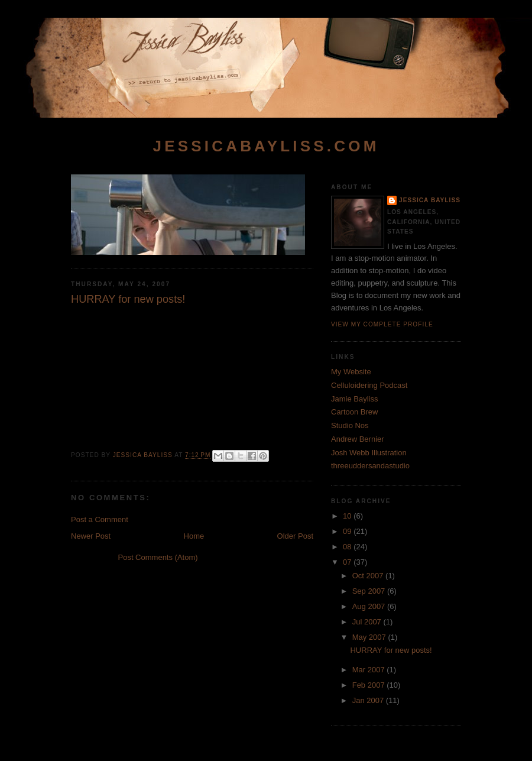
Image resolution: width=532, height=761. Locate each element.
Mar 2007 (370, 670)
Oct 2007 (369, 576)
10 (348, 516)
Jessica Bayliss (430, 200)
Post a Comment (100, 519)
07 (348, 562)
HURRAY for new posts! (391, 650)
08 (348, 547)
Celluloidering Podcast (369, 385)
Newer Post (91, 536)
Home (194, 536)
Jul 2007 (368, 622)
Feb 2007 (370, 685)
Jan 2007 (369, 700)
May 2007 (370, 637)
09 (348, 531)
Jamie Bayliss (354, 399)
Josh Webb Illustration (369, 453)
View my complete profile (382, 324)
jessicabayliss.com (266, 146)
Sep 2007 (370, 591)
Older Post (295, 536)
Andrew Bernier (358, 439)
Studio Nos (350, 425)
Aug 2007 (370, 606)
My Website (351, 372)
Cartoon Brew (354, 412)
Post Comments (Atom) (158, 557)
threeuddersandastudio (370, 466)
